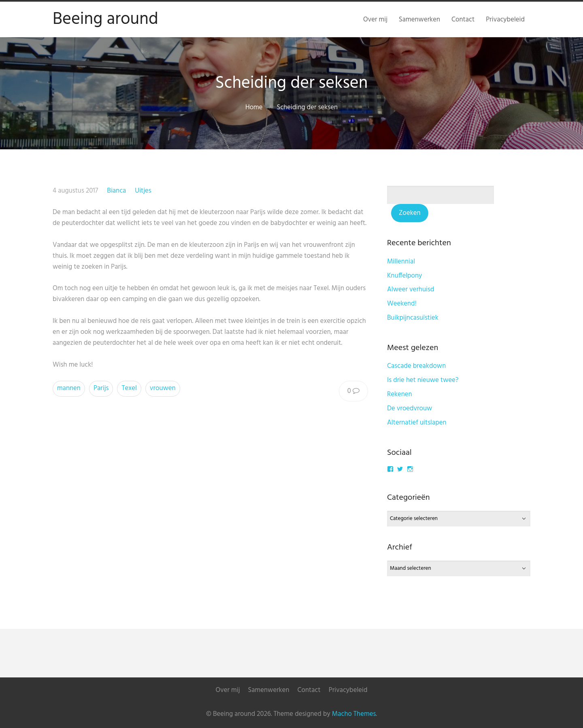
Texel (129, 388)
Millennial (401, 262)
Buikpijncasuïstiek (413, 318)
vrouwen (163, 388)
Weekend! (402, 304)
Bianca (116, 191)
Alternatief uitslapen (417, 423)
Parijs (101, 388)
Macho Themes (354, 714)
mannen (69, 388)
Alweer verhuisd (411, 290)
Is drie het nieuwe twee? (423, 380)
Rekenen (400, 394)
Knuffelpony (404, 276)
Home (254, 107)
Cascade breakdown (416, 366)
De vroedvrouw (410, 409)
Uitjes (143, 191)
